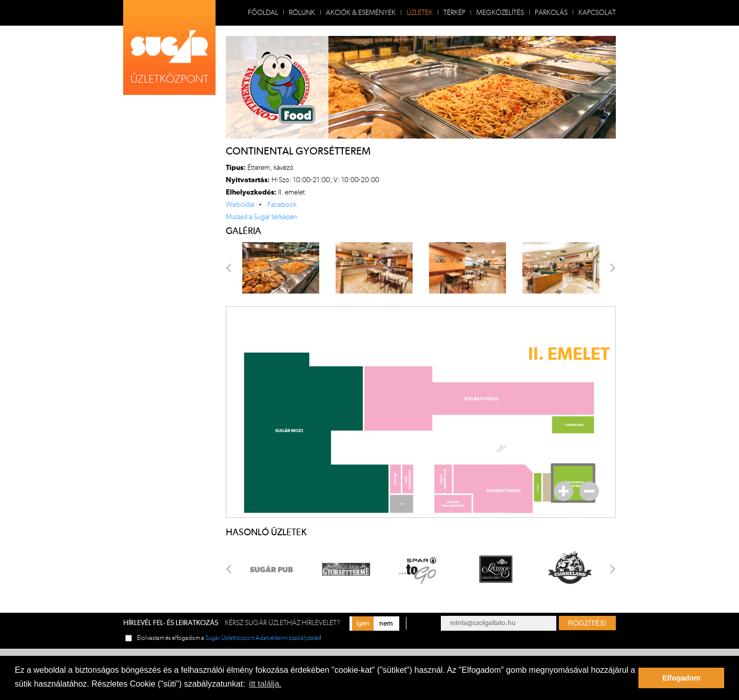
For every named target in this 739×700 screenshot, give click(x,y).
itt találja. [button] (265, 684)
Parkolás (551, 13)
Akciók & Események (361, 13)
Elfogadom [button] (682, 678)
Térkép (454, 13)
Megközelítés (500, 13)
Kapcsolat (597, 13)
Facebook (282, 205)
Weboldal (240, 205)
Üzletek (420, 13)
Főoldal (263, 13)
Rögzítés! (587, 623)
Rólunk (302, 13)
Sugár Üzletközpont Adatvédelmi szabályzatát (262, 638)
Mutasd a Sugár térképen (261, 217)
